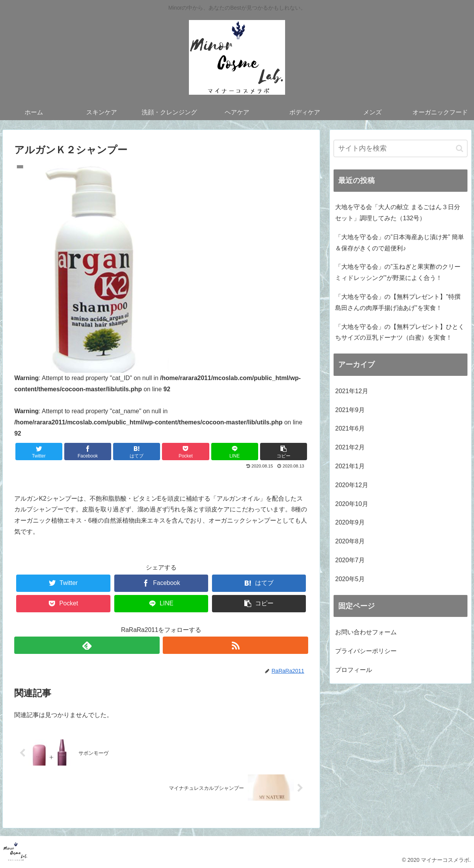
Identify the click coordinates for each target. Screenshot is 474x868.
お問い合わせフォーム (366, 632)
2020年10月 (351, 504)
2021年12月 (351, 391)
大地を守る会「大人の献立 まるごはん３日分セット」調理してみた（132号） (397, 213)
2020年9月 (350, 522)
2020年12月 (351, 485)
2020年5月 (350, 579)
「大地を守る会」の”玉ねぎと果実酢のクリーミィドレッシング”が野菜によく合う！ (398, 272)
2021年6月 (350, 428)
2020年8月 (350, 541)
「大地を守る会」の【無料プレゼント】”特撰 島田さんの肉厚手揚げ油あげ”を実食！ (398, 302)
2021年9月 (350, 410)
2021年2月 (350, 447)
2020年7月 (350, 560)
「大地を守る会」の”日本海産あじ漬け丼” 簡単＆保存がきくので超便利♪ (400, 243)
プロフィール (354, 670)
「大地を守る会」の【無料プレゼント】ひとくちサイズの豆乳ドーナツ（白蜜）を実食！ (400, 332)
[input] (401, 148)
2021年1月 (350, 466)
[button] (460, 148)
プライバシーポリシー (366, 651)
